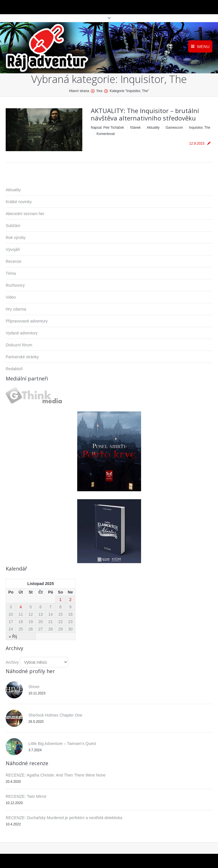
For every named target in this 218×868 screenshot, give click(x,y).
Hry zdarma (16, 309)
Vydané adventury (22, 333)
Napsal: (107, 128)
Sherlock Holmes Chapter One (55, 715)
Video (11, 297)
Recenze (13, 261)
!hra (99, 91)
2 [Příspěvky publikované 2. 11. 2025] (70, 600)
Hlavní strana (79, 91)
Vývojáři (13, 249)
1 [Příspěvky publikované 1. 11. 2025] (60, 600)
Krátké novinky (19, 202)
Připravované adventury (27, 321)
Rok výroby (16, 238)
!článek (135, 128)
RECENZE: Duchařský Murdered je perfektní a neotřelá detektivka (64, 818)
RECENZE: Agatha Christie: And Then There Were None (56, 775)
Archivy (12, 662)
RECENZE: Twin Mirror (26, 796)
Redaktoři (14, 369)
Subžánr (13, 226)
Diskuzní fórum (19, 345)
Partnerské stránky (22, 357)
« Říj (13, 636)
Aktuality (153, 128)
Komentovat (106, 134)
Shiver (34, 687)
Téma (11, 273)
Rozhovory (15, 285)
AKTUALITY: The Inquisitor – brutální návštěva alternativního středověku (145, 114)
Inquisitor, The (199, 128)
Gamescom (174, 128)
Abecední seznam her (25, 214)
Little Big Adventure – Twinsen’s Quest (62, 744)
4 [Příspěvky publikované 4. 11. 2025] (21, 607)
